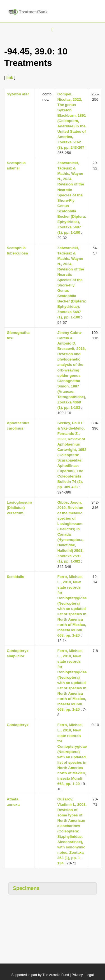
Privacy (77, 975)
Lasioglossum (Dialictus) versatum (19, 508)
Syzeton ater (18, 94)
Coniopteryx (18, 725)
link (10, 77)
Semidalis (15, 577)
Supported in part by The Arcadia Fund (40, 975)
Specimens (26, 888)
